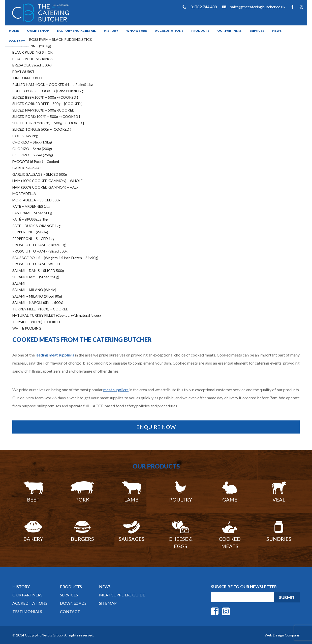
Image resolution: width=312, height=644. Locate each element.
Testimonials (27, 611)
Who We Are (137, 31)
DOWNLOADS (73, 603)
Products (200, 31)
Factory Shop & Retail (76, 31)
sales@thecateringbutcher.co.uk (258, 7)
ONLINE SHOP (38, 31)
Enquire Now (156, 427)
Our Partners (229, 31)
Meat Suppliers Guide (122, 595)
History (111, 31)
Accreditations (169, 31)
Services (257, 31)
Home (14, 31)
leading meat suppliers (55, 355)
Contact (17, 41)
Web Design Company (282, 635)
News (277, 31)
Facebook (292, 7)
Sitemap (108, 603)
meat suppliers (116, 390)
